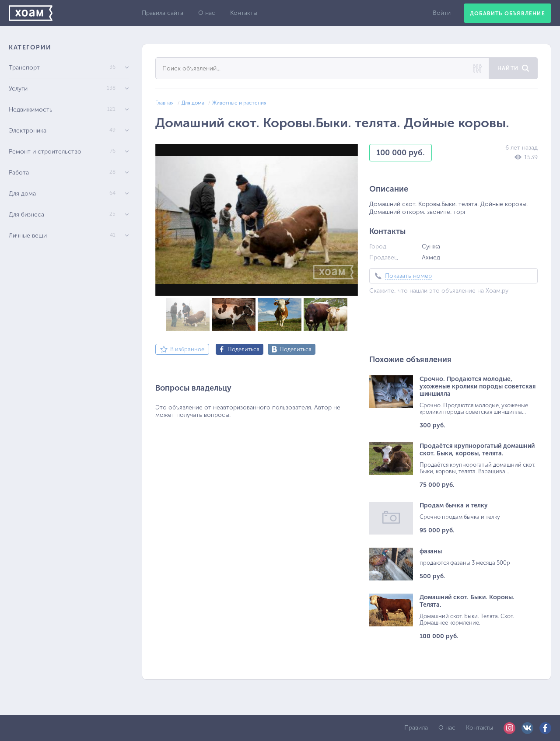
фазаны (431, 551)
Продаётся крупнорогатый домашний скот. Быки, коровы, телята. (477, 450)
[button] (350, 152)
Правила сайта (163, 13)
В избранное (187, 349)
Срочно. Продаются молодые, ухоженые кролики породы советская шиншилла (478, 386)
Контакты (244, 13)
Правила (416, 728)
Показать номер (408, 276)
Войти (442, 13)
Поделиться (243, 349)
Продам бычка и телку (454, 505)
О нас (207, 13)
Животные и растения (239, 103)
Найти (508, 68)
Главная (164, 103)
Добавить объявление (507, 14)
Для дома (193, 103)
